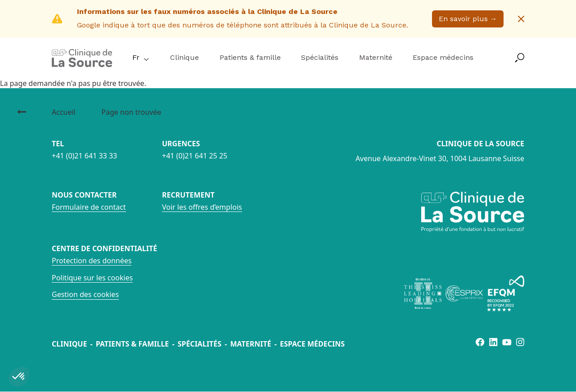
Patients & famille (250, 57)
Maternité (376, 57)
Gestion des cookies (85, 294)
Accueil (64, 112)
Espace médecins (443, 57)
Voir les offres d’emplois (202, 207)
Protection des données (92, 261)
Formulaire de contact (89, 207)
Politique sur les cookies (92, 278)
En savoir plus (468, 19)
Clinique (184, 57)
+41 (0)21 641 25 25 (195, 156)
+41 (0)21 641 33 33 (84, 156)
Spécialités (320, 57)
